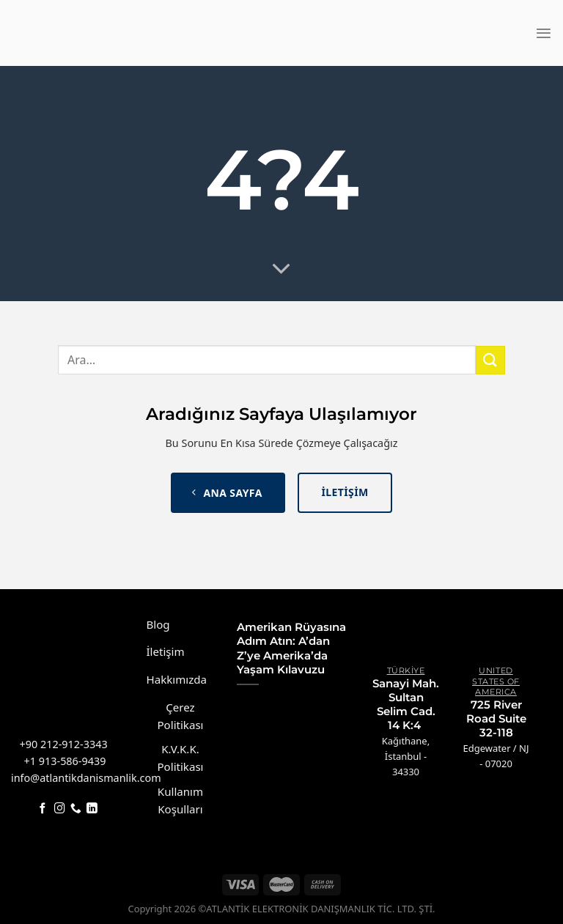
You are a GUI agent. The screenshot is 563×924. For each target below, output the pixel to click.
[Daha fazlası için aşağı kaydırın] (282, 270)
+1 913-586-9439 (65, 761)
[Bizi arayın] (76, 809)
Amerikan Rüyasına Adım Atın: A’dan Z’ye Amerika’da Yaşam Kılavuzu (291, 648)
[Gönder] (490, 360)
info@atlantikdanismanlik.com (86, 778)
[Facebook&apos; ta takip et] (43, 809)
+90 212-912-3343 (64, 744)
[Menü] (544, 33)
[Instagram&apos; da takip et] (60, 809)
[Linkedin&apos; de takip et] (92, 809)
